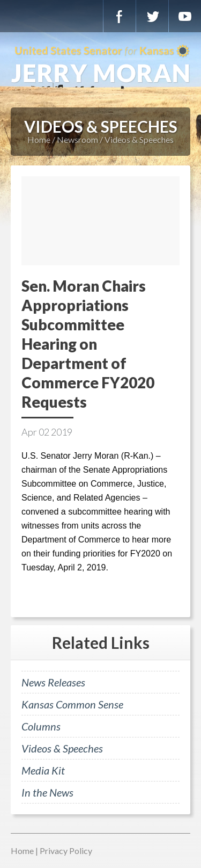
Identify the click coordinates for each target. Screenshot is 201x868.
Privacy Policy (66, 851)
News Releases (53, 682)
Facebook (120, 16)
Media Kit (43, 770)
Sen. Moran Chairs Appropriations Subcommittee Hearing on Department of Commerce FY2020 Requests (88, 344)
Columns (41, 726)
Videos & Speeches (139, 139)
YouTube (185, 16)
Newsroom (77, 139)
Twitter (152, 16)
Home (39, 139)
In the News (47, 792)
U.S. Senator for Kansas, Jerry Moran (100, 64)
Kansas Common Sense (72, 704)
